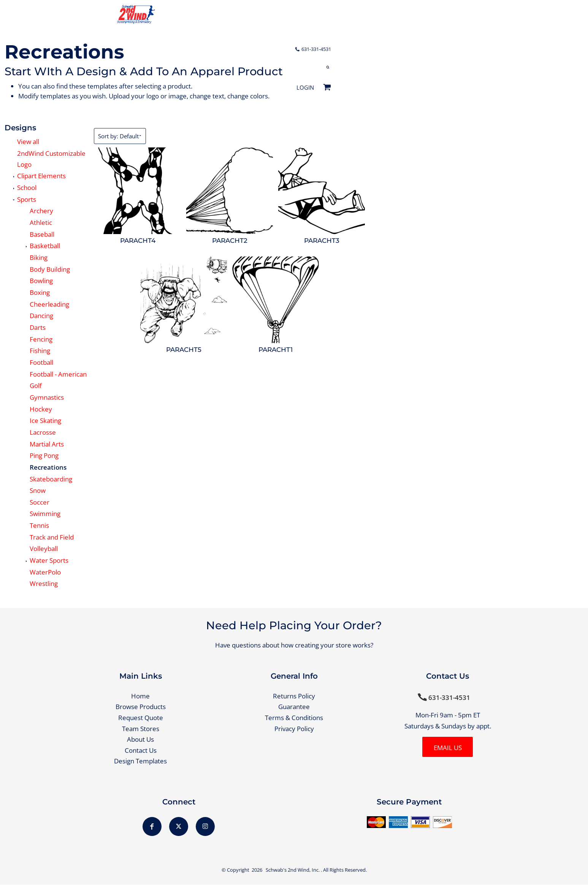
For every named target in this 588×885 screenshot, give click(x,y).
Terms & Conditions (294, 718)
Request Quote (141, 718)
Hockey (41, 409)
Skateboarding (51, 479)
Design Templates (140, 761)
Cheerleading (49, 304)
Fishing (40, 351)
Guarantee (294, 707)
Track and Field (52, 537)
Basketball (45, 246)
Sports (27, 199)
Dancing (41, 316)
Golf (36, 386)
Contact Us (141, 750)
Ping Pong (44, 455)
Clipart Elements (41, 176)
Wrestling (44, 583)
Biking (39, 257)
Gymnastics (47, 397)
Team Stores (141, 729)
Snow (38, 490)
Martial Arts (47, 444)
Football (41, 362)
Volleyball (44, 549)
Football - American (58, 374)
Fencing (41, 339)
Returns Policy (294, 696)
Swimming (45, 514)
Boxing (40, 292)
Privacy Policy (294, 729)
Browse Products (141, 707)
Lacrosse (43, 432)
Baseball (42, 234)
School (27, 188)
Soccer (40, 502)
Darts (38, 327)
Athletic (41, 222)
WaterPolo (45, 572)
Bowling (41, 281)
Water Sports (49, 560)
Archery (41, 211)
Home (140, 696)
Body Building (50, 269)
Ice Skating (45, 420)
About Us (140, 739)
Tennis (39, 525)
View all (28, 142)
